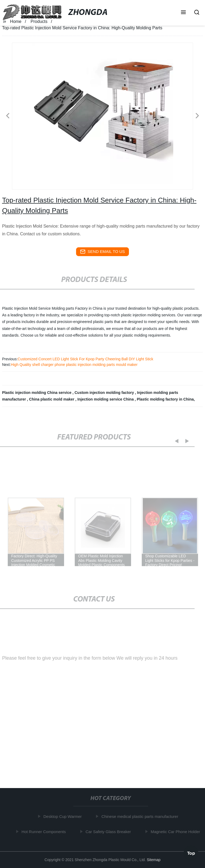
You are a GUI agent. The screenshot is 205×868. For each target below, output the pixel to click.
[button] (183, 13)
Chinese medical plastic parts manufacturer (141, 816)
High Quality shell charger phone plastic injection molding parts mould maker (74, 365)
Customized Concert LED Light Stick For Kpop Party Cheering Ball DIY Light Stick (85, 359)
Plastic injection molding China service (37, 393)
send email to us (102, 252)
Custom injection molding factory (105, 393)
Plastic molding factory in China (165, 399)
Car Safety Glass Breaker (109, 832)
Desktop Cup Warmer (64, 816)
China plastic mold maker (52, 399)
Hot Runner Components (45, 832)
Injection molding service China (106, 399)
